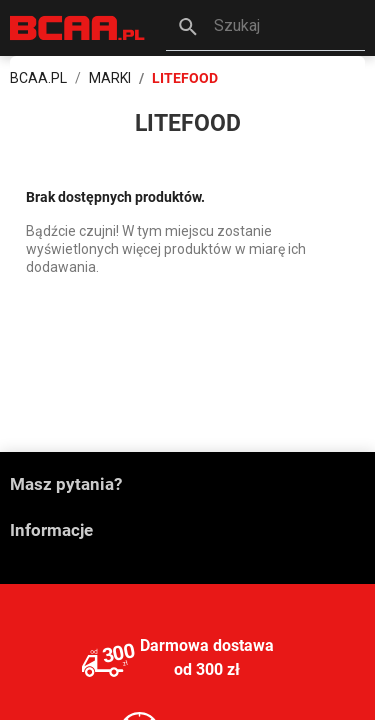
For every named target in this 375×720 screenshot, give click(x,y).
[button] (265, 28)
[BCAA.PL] (78, 26)
